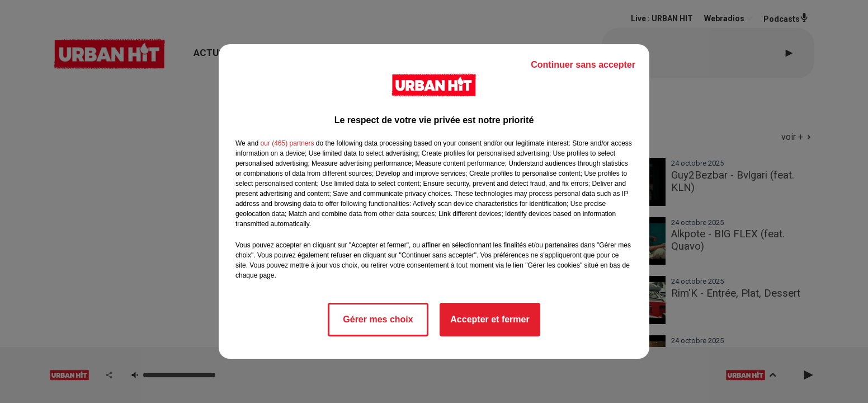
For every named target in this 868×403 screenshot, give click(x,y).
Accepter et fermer (490, 319)
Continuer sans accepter (583, 65)
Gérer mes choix (378, 319)
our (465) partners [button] (287, 143)
